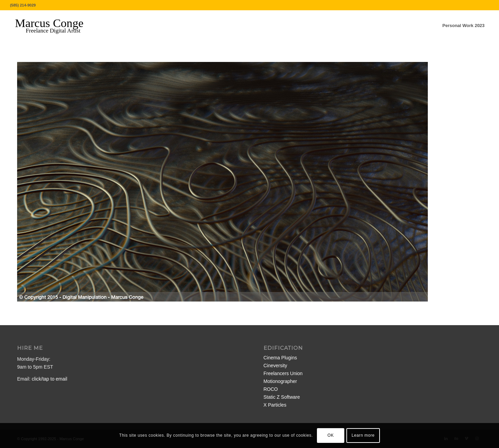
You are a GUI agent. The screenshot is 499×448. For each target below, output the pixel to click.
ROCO (271, 389)
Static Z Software (282, 397)
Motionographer (280, 381)
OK (331, 435)
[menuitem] (464, 26)
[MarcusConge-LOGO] (54, 26)
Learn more (363, 435)
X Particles (275, 405)
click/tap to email (49, 379)
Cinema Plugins (280, 358)
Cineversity (275, 366)
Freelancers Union (283, 373)
